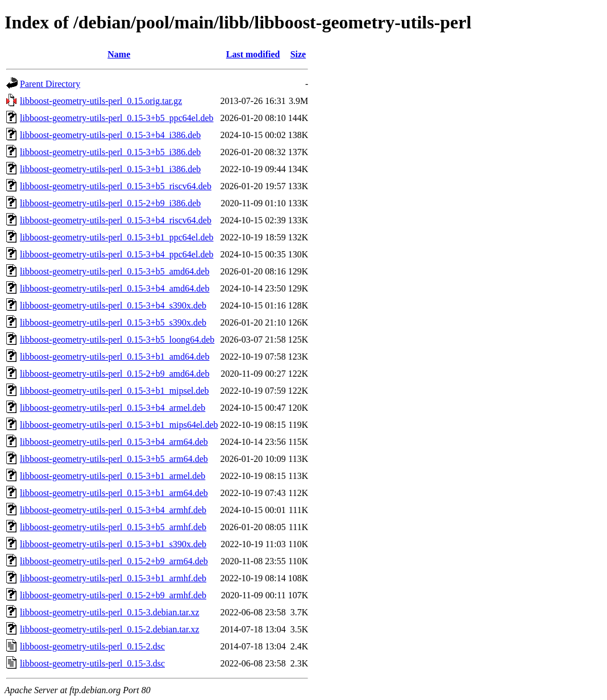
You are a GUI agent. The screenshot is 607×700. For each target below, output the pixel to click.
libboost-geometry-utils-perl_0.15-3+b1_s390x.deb (113, 544)
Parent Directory (50, 84)
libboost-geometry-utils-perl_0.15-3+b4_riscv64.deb (116, 220)
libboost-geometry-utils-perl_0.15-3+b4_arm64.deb (114, 442)
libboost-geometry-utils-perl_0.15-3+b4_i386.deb (110, 135)
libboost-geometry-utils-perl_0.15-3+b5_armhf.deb (113, 527)
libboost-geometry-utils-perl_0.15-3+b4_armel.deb (113, 408)
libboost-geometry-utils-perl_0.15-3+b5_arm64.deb (114, 459)
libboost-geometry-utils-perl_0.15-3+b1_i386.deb (110, 169)
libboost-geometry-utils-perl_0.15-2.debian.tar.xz (109, 629)
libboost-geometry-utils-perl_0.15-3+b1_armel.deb (113, 476)
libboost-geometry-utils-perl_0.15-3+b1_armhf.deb (113, 578)
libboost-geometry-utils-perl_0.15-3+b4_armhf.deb (113, 510)
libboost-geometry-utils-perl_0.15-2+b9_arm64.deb (114, 561)
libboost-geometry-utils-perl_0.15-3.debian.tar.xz (109, 612)
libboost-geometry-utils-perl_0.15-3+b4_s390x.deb (113, 305)
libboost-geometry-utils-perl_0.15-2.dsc (92, 646)
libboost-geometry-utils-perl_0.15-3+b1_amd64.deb (115, 357)
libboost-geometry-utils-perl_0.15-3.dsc (92, 663)
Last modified (253, 54)
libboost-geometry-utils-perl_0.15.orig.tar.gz (101, 101)
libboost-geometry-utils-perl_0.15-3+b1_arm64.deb (114, 493)
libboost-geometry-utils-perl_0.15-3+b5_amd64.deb (115, 271)
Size (298, 54)
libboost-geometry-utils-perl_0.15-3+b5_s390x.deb (113, 322)
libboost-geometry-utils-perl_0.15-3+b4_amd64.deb (115, 288)
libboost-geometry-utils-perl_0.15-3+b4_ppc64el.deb (117, 254)
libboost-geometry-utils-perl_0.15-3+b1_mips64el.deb (119, 425)
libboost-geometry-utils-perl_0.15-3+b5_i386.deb (110, 152)
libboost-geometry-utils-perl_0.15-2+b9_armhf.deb (113, 595)
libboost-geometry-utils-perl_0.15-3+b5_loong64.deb (117, 339)
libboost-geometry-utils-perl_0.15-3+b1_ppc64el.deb (117, 237)
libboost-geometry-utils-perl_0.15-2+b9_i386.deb (110, 203)
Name (119, 54)
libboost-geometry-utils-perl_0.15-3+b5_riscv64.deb (116, 186)
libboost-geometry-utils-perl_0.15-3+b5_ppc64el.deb (117, 118)
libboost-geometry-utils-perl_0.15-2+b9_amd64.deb (115, 374)
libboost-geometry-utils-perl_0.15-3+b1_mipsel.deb (115, 391)
